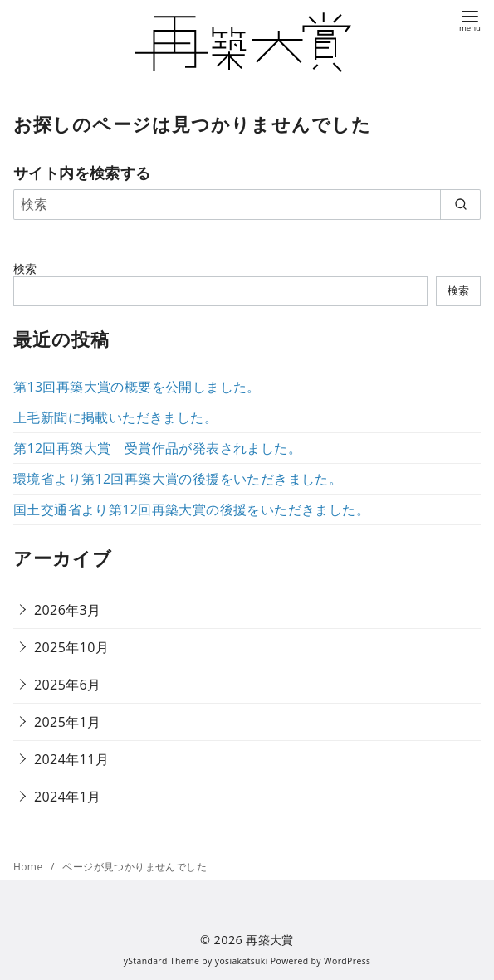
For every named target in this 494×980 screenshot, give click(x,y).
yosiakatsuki (242, 961)
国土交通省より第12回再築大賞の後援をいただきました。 (191, 510)
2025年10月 (71, 647)
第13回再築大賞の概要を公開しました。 (137, 387)
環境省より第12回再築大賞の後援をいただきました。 (178, 479)
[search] (460, 204)
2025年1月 (68, 722)
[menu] (470, 20)
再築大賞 (270, 940)
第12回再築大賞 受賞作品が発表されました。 (157, 448)
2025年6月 (68, 685)
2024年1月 (68, 797)
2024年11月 (71, 759)
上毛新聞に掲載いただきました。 (115, 417)
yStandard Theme (162, 961)
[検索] (247, 204)
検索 (25, 268)
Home (29, 867)
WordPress (347, 961)
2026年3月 (68, 610)
